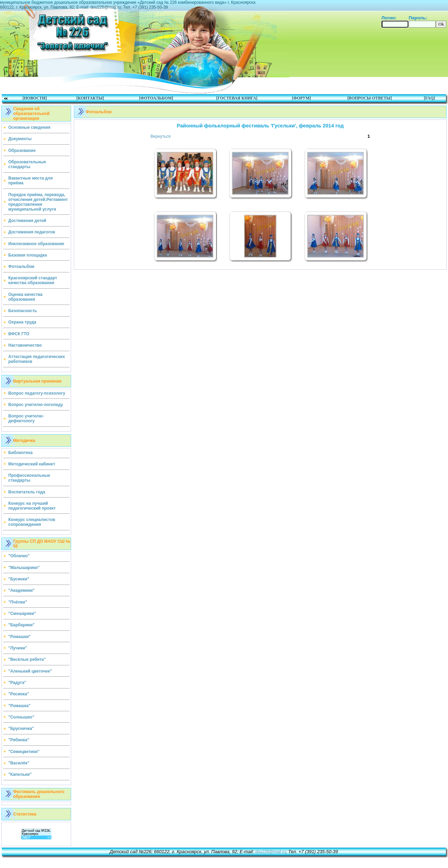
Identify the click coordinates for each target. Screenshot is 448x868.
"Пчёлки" (18, 602)
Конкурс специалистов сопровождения (32, 522)
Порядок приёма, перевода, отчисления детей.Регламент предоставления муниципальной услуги (38, 202)
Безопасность (23, 311)
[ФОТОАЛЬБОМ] (156, 98)
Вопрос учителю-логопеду (36, 405)
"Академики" (22, 590)
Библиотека (20, 453)
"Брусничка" (21, 729)
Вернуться (160, 136)
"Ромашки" (20, 637)
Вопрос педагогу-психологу (37, 393)
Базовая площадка (28, 255)
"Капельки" (20, 774)
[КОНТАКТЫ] (90, 98)
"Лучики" (18, 648)
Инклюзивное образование (36, 244)
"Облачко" (19, 556)
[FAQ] (429, 98)
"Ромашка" (19, 706)
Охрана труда (22, 322)
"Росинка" (19, 694)
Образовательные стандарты (27, 164)
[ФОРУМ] (301, 98)
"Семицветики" (24, 752)
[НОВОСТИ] (35, 98)
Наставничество (25, 345)
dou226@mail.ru (270, 852)
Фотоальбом (21, 267)
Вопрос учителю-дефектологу (26, 418)
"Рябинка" (19, 740)
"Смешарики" (22, 614)
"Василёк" (19, 763)
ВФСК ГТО (19, 334)
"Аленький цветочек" (30, 671)
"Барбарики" (21, 625)
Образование (22, 151)
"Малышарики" (24, 568)
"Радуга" (17, 683)
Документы (20, 139)
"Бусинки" (19, 579)
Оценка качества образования (25, 297)
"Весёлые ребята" (27, 659)
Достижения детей (27, 221)
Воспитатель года (27, 492)
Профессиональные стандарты (29, 478)
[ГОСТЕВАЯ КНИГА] (237, 98)
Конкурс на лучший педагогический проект (32, 506)
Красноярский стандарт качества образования (33, 280)
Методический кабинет (32, 464)
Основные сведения (29, 127)
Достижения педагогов (32, 232)
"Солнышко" (21, 717)
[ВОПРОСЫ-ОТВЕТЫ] (369, 98)
